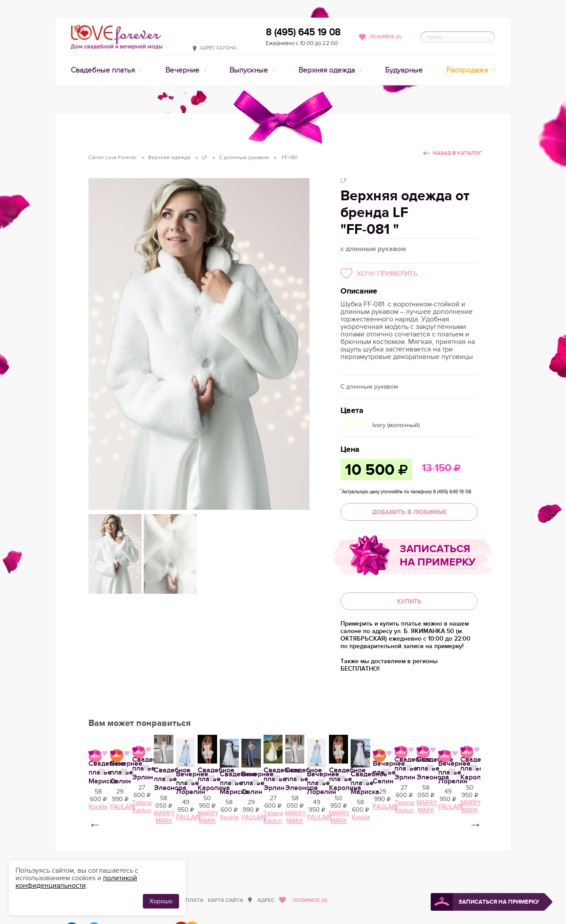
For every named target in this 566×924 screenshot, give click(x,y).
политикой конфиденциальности (76, 882)
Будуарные (404, 70)
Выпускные (250, 70)
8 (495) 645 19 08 (303, 32)
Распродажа (468, 70)
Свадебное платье (198, 860)
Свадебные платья (104, 70)
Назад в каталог (457, 153)
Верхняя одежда (328, 70)
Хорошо (161, 901)
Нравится (159, 859)
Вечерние (183, 70)
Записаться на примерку (438, 556)
